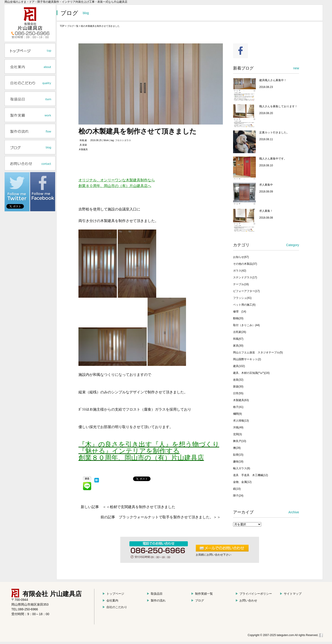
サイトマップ (291, 594)
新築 (85, 145)
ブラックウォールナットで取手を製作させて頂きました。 (166, 517)
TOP (62, 26)
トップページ (113, 594)
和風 (82, 140)
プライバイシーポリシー (254, 594)
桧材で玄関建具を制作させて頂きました (143, 507)
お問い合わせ (246, 600)
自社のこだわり (115, 607)
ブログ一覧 (73, 26)
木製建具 (83, 149)
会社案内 (110, 600)
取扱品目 (155, 594)
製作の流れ (156, 600)
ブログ (197, 600)
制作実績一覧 (202, 594)
